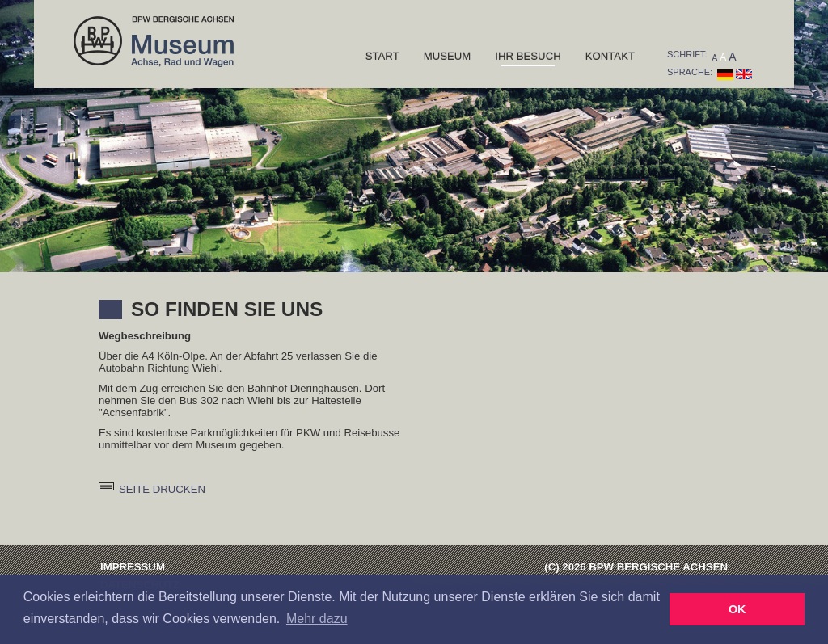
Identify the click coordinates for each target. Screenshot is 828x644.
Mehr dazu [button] (317, 619)
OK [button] (737, 609)
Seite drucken (162, 489)
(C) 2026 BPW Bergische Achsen (636, 567)
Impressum (133, 567)
